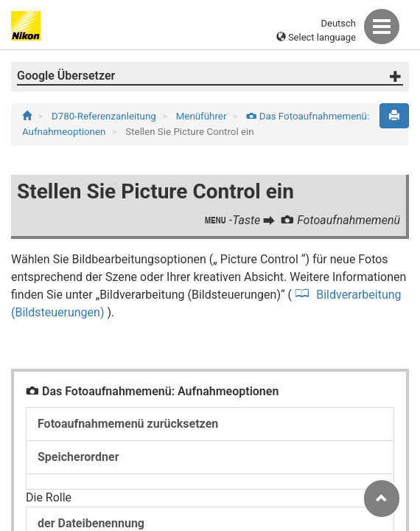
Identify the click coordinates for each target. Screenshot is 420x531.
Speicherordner (78, 457)
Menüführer (203, 116)
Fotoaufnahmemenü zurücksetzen (128, 424)
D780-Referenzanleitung (105, 116)
